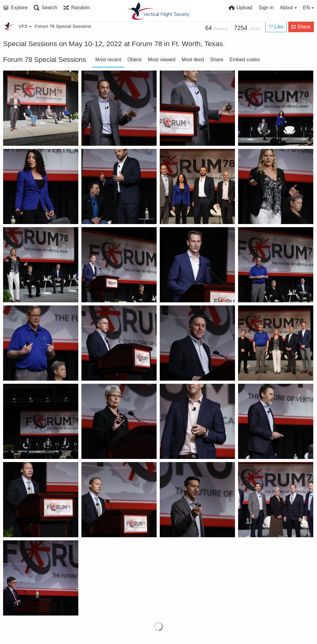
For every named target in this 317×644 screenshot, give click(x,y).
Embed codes (245, 60)
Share (217, 60)
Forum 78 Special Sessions (63, 26)
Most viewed (162, 60)
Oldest (134, 60)
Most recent (108, 60)
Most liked (193, 60)
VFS (25, 26)
